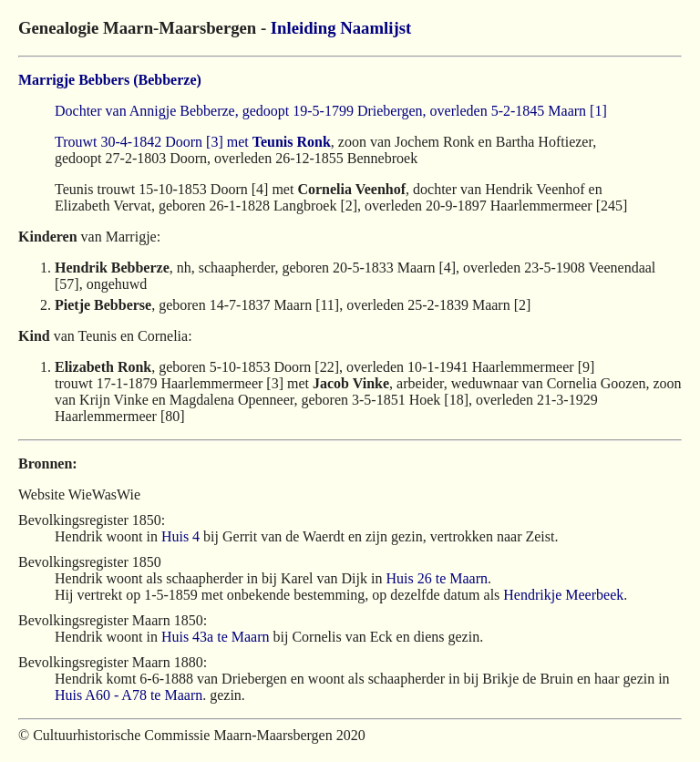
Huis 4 (180, 536)
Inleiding (304, 28)
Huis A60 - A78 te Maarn (129, 695)
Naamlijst (376, 28)
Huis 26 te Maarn (437, 578)
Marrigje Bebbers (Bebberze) (110, 80)
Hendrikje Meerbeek (563, 595)
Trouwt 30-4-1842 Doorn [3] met (154, 142)
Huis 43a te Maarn (216, 637)
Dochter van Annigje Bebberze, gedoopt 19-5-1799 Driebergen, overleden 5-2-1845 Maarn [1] (331, 111)
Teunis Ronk (292, 142)
